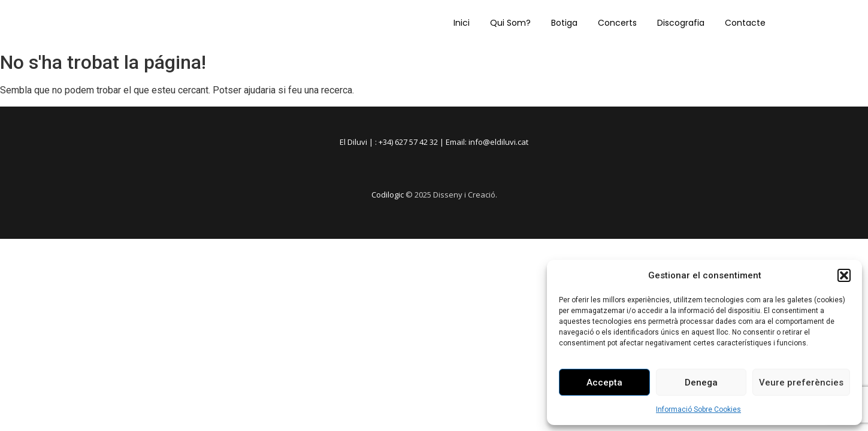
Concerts (617, 23)
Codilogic (388, 195)
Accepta (604, 383)
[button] (844, 275)
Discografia (681, 23)
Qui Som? (510, 23)
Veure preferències (801, 383)
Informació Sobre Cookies (698, 409)
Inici (462, 23)
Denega (701, 383)
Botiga (564, 23)
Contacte (745, 23)
